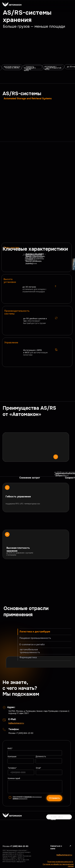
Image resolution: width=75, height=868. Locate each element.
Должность (41, 756)
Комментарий (14, 778)
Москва (15, 846)
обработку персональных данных (27, 798)
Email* (38, 768)
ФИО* (10, 748)
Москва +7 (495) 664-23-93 (21, 733)
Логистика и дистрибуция (35, 632)
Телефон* (12, 768)
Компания (12, 757)
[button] (59, 817)
